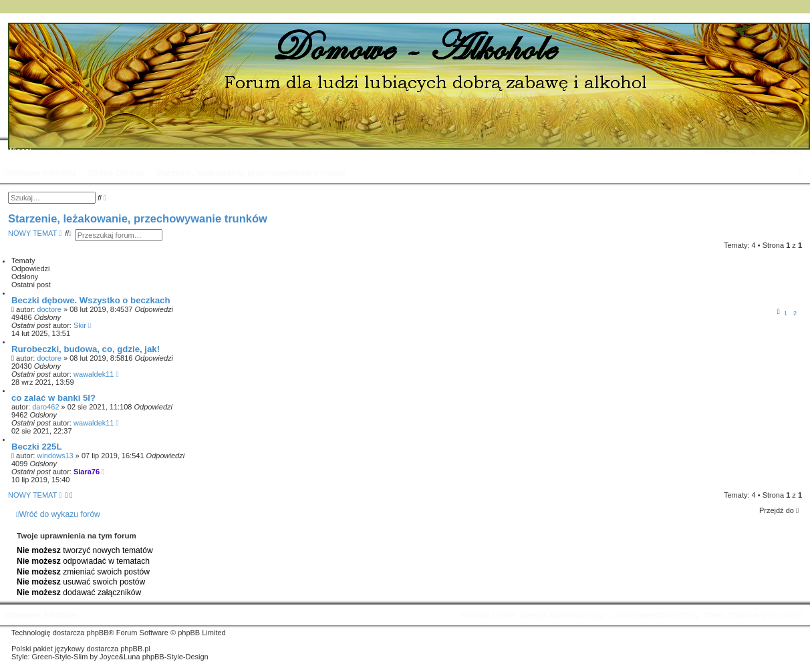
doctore (49, 309)
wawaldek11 (94, 374)
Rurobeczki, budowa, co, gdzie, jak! (86, 349)
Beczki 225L (37, 447)
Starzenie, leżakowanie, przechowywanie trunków (138, 218)
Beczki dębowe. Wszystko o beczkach (91, 300)
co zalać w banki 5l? (53, 398)
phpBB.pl (135, 649)
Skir (80, 325)
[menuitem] (52, 151)
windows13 (55, 456)
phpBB (98, 633)
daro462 (45, 407)
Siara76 (87, 472)
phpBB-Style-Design (175, 657)
